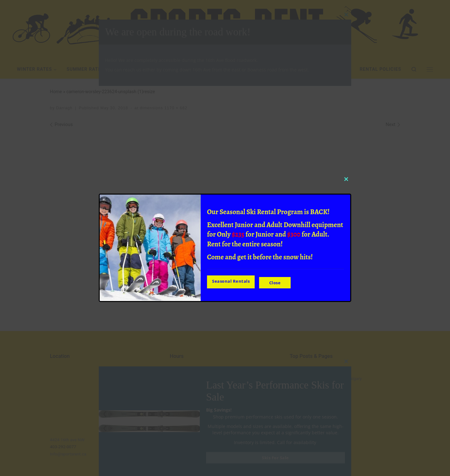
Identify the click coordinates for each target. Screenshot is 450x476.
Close (277, 282)
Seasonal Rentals (231, 282)
